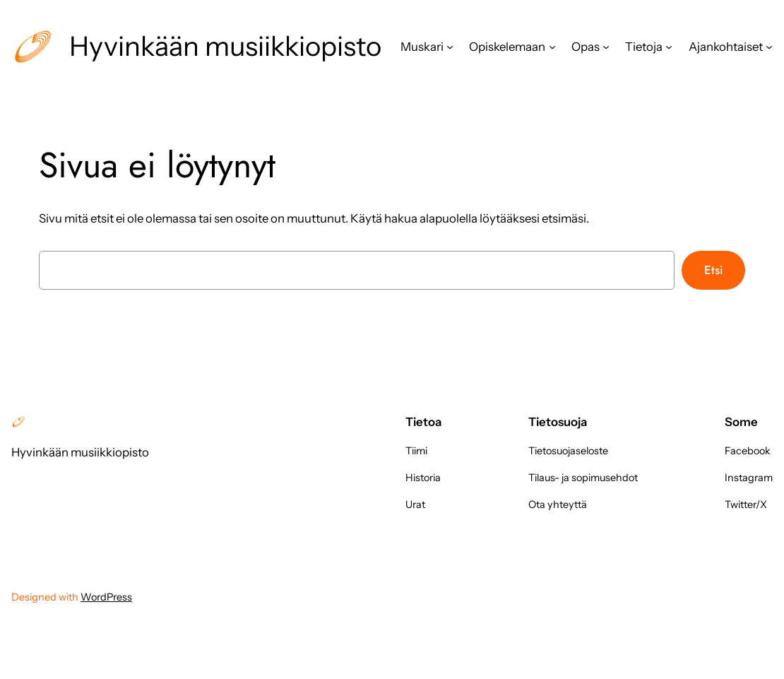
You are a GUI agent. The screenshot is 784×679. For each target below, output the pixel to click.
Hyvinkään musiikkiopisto (225, 46)
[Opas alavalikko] (606, 47)
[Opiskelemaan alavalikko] (552, 47)
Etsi (713, 270)
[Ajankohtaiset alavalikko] (769, 47)
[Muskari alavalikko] (450, 47)
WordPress (106, 597)
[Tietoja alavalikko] (669, 47)
